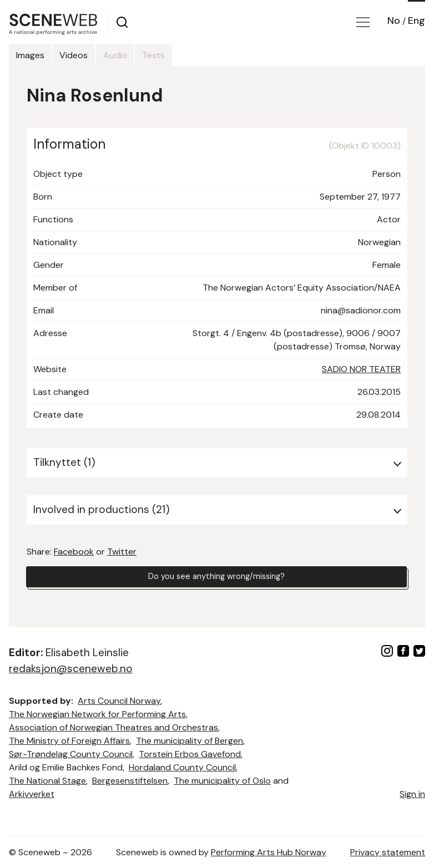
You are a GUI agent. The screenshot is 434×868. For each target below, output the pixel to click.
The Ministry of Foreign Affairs (69, 741)
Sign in (412, 794)
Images (36, 55)
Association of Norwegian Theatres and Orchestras (113, 727)
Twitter (122, 552)
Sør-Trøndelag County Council (71, 754)
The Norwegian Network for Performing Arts (97, 714)
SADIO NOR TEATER (361, 369)
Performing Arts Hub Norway (269, 852)
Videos (92, 55)
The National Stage (47, 781)
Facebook (74, 552)
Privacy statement (388, 852)
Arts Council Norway (119, 701)
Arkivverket (32, 794)
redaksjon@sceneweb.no (71, 669)
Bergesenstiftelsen (130, 781)
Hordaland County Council (182, 767)
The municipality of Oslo (222, 781)
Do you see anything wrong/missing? (216, 578)
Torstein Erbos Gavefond (190, 754)
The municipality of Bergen (190, 741)
